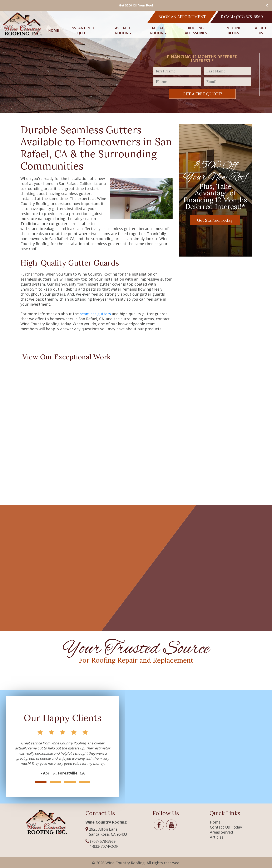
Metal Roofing (158, 30)
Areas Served (221, 832)
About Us (261, 30)
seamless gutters (95, 314)
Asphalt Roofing (123, 30)
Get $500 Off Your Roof (136, 5)
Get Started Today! (215, 220)
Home (53, 30)
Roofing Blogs (233, 30)
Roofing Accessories (196, 30)
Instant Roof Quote (83, 30)
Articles (217, 837)
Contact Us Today (226, 827)
